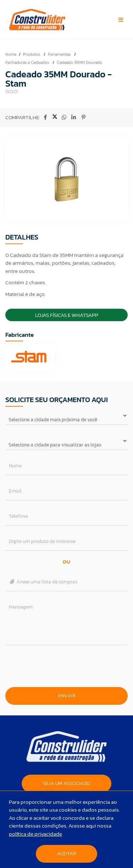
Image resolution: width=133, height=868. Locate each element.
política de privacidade (35, 834)
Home (11, 54)
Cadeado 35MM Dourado (79, 62)
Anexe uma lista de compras (43, 582)
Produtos (32, 54)
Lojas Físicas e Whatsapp (67, 315)
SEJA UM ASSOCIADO (66, 783)
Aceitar (66, 854)
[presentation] (67, 666)
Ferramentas (60, 54)
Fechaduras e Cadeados (28, 62)
